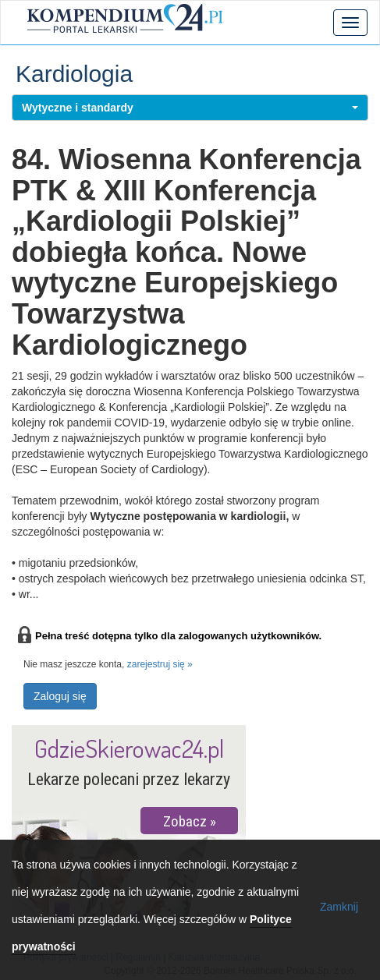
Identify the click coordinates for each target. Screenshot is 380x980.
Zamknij (339, 907)
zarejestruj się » (160, 664)
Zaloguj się (60, 696)
